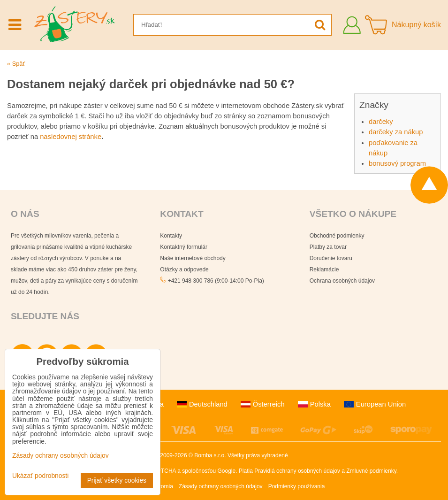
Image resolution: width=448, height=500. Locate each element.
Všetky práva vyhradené (258, 455)
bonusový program (397, 163)
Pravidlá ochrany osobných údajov (297, 471)
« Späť (16, 64)
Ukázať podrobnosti (40, 476)
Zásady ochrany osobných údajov (221, 486)
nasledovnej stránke (71, 137)
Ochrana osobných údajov (342, 281)
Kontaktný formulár (184, 247)
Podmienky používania (297, 486)
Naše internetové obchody (193, 258)
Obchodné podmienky (337, 236)
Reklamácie (324, 269)
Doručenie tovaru (331, 258)
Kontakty (171, 236)
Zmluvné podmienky (371, 471)
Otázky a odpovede (184, 269)
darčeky (381, 122)
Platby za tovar (328, 247)
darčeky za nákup (396, 132)
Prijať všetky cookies (117, 481)
